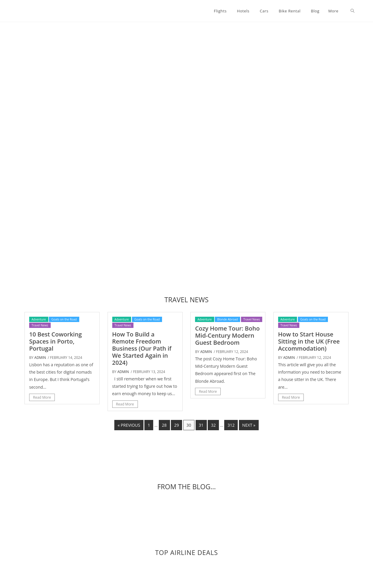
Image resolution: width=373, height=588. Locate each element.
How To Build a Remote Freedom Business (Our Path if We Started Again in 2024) (142, 348)
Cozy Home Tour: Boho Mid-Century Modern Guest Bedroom (227, 335)
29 (176, 425)
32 (213, 425)
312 (231, 425)
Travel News (40, 325)
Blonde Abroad (227, 319)
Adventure (39, 319)
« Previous (129, 425)
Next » (249, 425)
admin (40, 358)
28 (164, 425)
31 (201, 425)
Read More (42, 397)
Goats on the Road (64, 319)
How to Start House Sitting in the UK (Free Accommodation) (309, 341)
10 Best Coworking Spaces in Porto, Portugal (55, 341)
